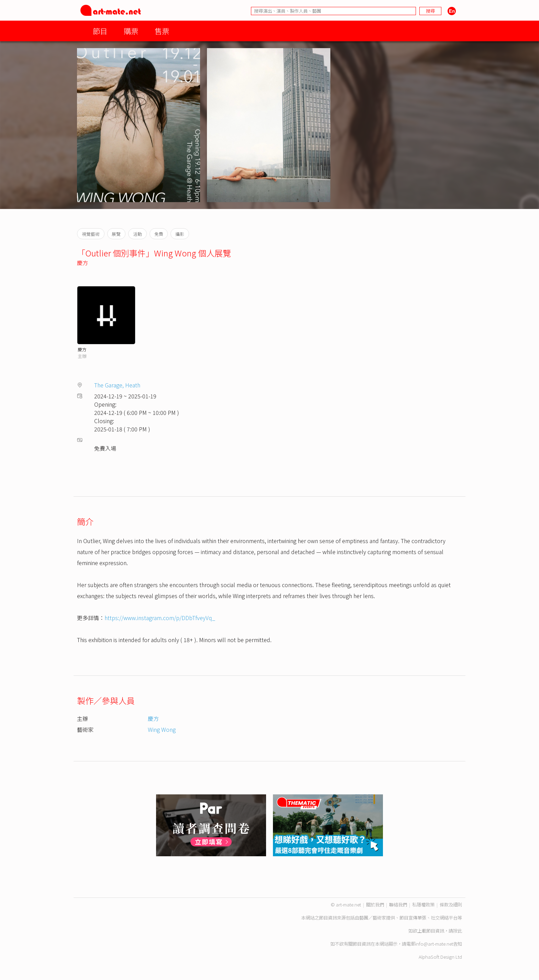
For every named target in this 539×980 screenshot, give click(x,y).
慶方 (82, 263)
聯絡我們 (398, 905)
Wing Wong (162, 729)
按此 (458, 931)
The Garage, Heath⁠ (117, 385)
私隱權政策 (423, 905)
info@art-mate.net (434, 944)
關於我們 (375, 905)
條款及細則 (451, 905)
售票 (162, 31)
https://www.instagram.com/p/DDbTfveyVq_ (160, 618)
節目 (100, 31)
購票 (131, 31)
